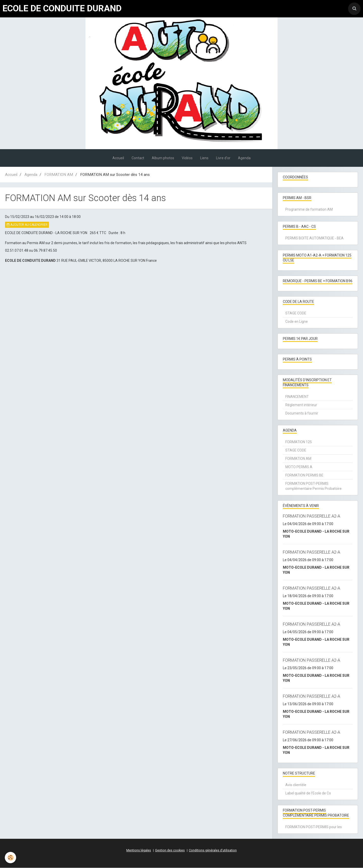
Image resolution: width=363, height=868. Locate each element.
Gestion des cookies (170, 850)
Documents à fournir (302, 413)
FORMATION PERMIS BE (304, 475)
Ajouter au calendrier (27, 225)
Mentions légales (139, 850)
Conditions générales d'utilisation (213, 850)
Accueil (118, 158)
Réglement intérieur (301, 405)
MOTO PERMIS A (299, 467)
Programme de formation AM (309, 209)
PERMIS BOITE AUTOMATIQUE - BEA (314, 238)
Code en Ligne (297, 322)
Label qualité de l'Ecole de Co (308, 793)
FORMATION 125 (299, 442)
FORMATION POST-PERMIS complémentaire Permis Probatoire (313, 486)
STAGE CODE (296, 313)
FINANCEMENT (297, 397)
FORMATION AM (59, 175)
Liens (204, 158)
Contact (138, 158)
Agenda (244, 158)
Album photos (163, 158)
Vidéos (187, 158)
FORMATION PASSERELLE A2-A (311, 516)
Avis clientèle (296, 785)
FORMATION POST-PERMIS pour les (314, 827)
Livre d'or (223, 158)
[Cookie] (11, 858)
